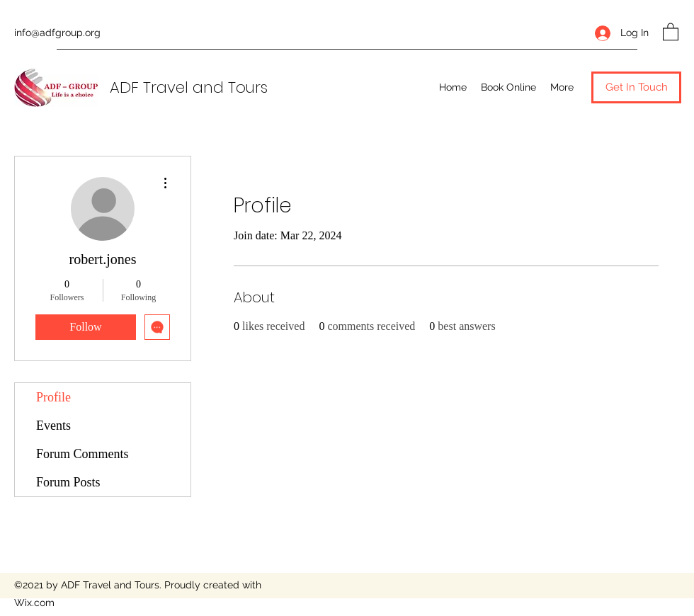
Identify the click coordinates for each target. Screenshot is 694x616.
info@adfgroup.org (57, 33)
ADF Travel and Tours (189, 87)
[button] (671, 31)
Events (53, 426)
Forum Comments (83, 454)
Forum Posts (68, 482)
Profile (53, 397)
